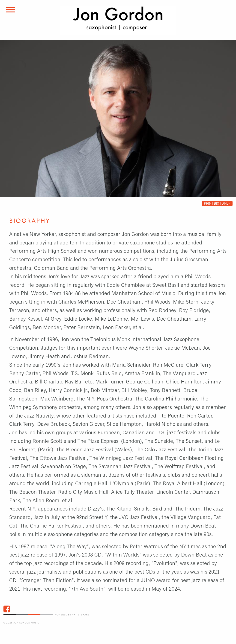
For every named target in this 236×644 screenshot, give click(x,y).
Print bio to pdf (217, 203)
